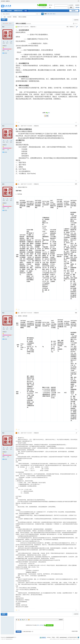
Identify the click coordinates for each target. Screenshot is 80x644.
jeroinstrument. (63, 637)
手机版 (53, 637)
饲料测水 (15, 17)
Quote (25, 620)
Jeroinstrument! (10, 637)
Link (23, 620)
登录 (38, 625)
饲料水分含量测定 (22, 17)
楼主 (68, 27)
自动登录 (71, 5)
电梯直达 (72, 27)
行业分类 (9, 11)
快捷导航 (73, 11)
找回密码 (77, 5)
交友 (51, 14)
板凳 (76, 184)
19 (4, 42)
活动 (48, 14)
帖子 (38, 14)
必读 (3, 11)
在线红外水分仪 (18, 11)
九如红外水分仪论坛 (1, 17)
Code (27, 620)
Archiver (49, 637)
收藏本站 (8, 1)
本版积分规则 (75, 631)
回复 (19, 122)
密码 (50, 7)
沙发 (76, 126)
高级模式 (61, 620)
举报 (76, 122)
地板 (76, 313)
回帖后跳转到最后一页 (28, 632)
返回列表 (76, 20)
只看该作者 (33, 27)
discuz (54, 14)
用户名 (51, 5)
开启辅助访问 (77, 1)
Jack (3, 27)
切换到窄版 (78, 1)
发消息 (5, 53)
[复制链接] (29, 24)
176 (11, 42)
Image (21, 620)
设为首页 (3, 1)
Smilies (29, 620)
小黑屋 (57, 637)
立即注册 (77, 7)
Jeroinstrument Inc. (9, 639)
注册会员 (4, 46)
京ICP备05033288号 (72, 637)
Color (19, 620)
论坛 (26, 11)
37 (7, 42)
